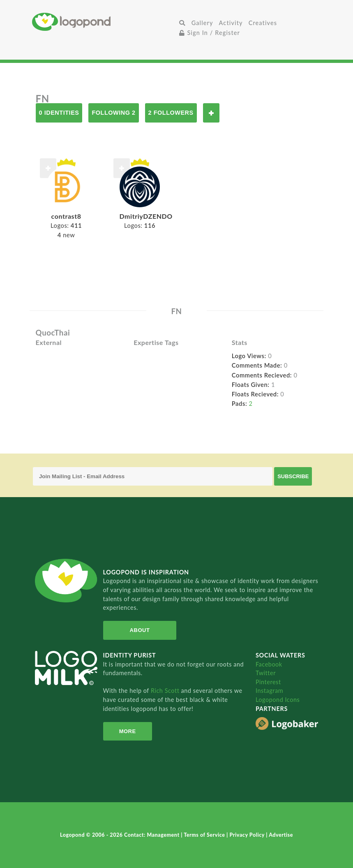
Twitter (266, 673)
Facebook (269, 664)
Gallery (202, 23)
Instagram (269, 691)
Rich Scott (166, 691)
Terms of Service (205, 835)
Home (104, 22)
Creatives (263, 23)
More (128, 731)
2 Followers (171, 113)
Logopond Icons (278, 700)
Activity (231, 23)
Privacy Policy (248, 835)
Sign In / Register (210, 33)
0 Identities (59, 113)
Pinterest (268, 682)
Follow (211, 113)
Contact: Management (152, 835)
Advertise (281, 835)
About (140, 630)
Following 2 (113, 113)
